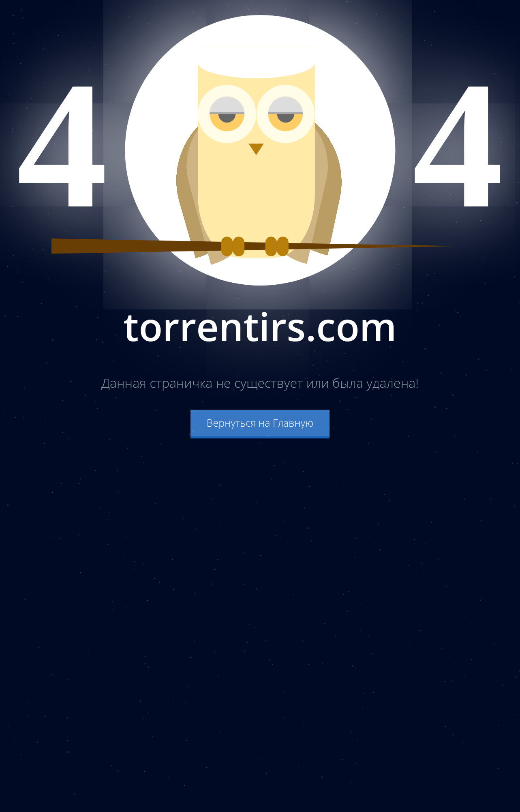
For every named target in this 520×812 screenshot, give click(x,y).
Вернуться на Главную (260, 423)
